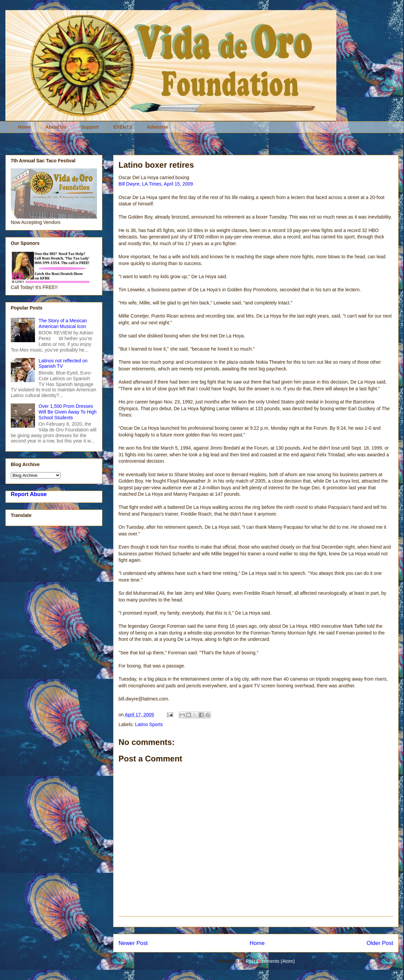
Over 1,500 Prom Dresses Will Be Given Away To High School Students (68, 412)
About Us (56, 127)
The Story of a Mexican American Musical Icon (63, 323)
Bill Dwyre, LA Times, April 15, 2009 (156, 184)
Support (90, 127)
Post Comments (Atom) (270, 961)
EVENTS (123, 127)
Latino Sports (149, 724)
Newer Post (133, 943)
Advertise (158, 127)
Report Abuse (29, 494)
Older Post (380, 943)
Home (24, 127)
